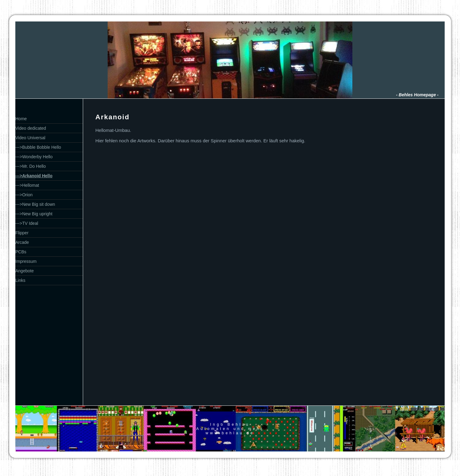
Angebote (25, 271)
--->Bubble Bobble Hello (38, 147)
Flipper (22, 233)
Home (21, 119)
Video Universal (30, 138)
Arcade (22, 242)
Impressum (26, 261)
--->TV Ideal (27, 223)
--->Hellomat (27, 185)
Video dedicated (31, 128)
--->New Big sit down (35, 204)
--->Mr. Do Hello (31, 166)
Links (20, 280)
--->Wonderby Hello (34, 157)
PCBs (21, 252)
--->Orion (24, 195)
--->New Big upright (34, 214)
